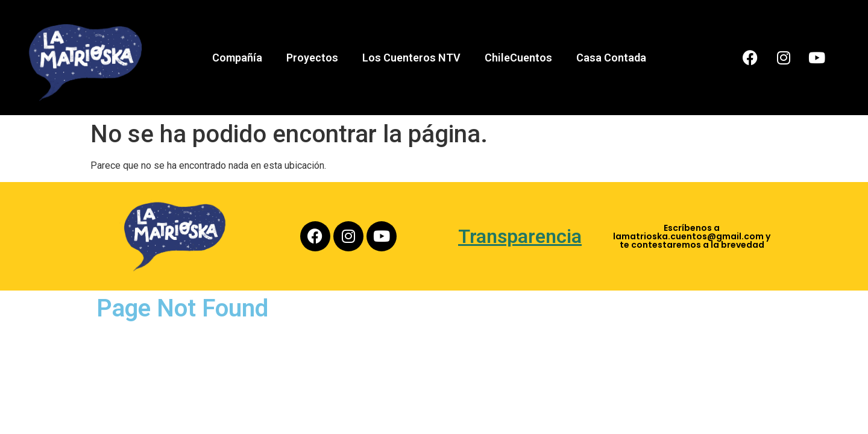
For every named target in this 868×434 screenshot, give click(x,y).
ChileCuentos (518, 58)
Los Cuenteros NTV (411, 58)
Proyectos (312, 58)
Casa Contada (611, 58)
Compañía (237, 58)
